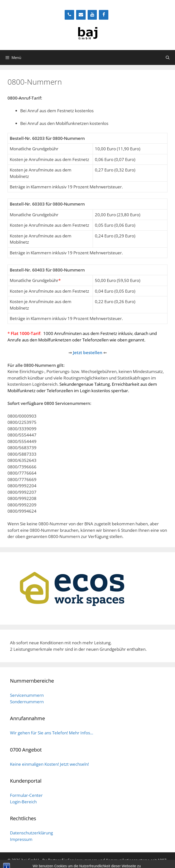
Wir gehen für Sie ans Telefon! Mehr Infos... (52, 733)
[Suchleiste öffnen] (168, 57)
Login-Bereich (23, 802)
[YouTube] (92, 15)
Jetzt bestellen (88, 353)
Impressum (21, 839)
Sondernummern (27, 702)
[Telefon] (69, 15)
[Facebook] (104, 15)
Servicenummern (27, 695)
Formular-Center (26, 795)
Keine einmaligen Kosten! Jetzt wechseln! (49, 764)
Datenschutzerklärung (31, 833)
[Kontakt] (81, 15)
